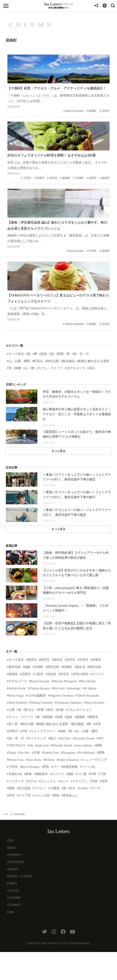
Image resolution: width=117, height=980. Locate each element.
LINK (10, 939)
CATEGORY (16, 889)
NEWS (11, 875)
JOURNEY (14, 882)
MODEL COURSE (20, 904)
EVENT (12, 911)
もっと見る (58, 464)
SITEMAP (14, 932)
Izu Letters (58, 859)
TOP (5, 842)
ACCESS (13, 918)
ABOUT (13, 897)
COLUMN (14, 925)
